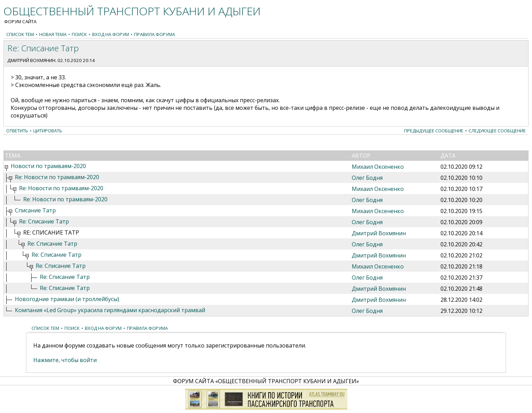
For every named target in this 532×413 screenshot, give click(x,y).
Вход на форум (111, 34)
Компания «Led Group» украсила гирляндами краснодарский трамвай (110, 310)
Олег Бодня (367, 178)
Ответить (17, 131)
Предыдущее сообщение (434, 131)
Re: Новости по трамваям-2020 (57, 177)
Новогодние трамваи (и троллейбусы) (67, 299)
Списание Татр (35, 210)
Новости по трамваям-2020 (48, 166)
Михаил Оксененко (378, 167)
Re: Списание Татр (44, 221)
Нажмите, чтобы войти (65, 360)
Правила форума (155, 34)
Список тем (20, 34)
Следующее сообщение (497, 131)
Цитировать (48, 131)
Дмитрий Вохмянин (31, 60)
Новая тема (53, 34)
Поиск (79, 34)
